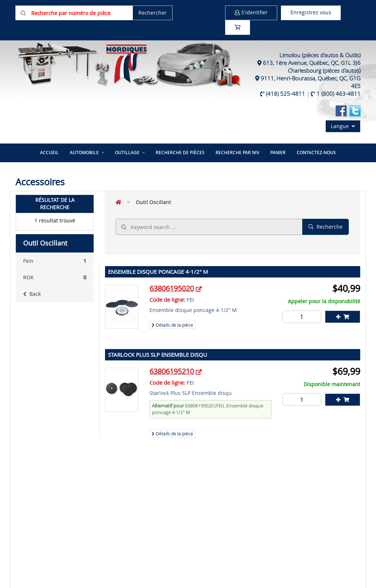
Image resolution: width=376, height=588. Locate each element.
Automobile (84, 153)
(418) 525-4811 (285, 94)
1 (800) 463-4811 (339, 94)
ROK (55, 277)
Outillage (127, 153)
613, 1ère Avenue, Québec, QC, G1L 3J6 (312, 63)
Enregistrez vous (311, 12)
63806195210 (172, 371)
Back (32, 294)
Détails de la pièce (172, 325)
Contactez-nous (316, 153)
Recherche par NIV (237, 153)
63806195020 (172, 288)
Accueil (49, 153)
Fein (55, 261)
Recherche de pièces (180, 153)
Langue (343, 126)
